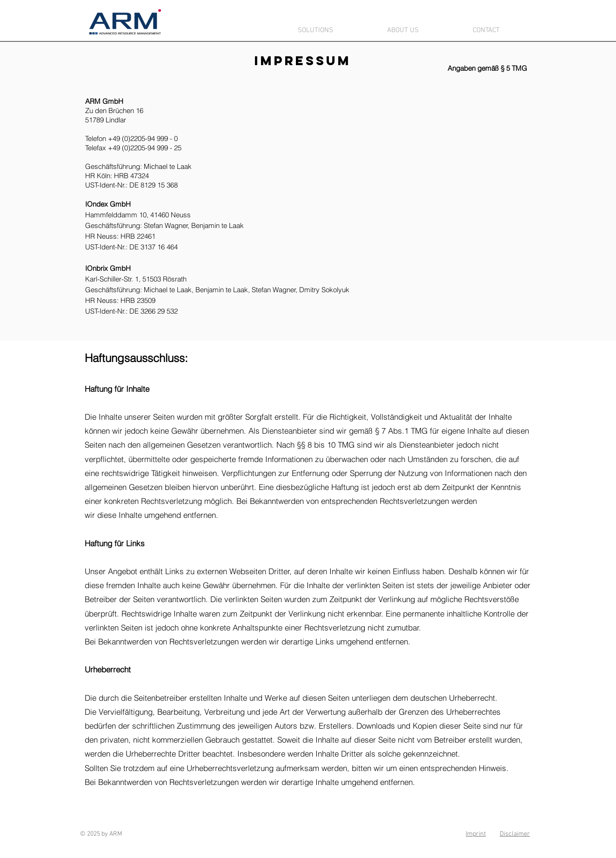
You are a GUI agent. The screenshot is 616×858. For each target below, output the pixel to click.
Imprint (476, 834)
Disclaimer (515, 834)
